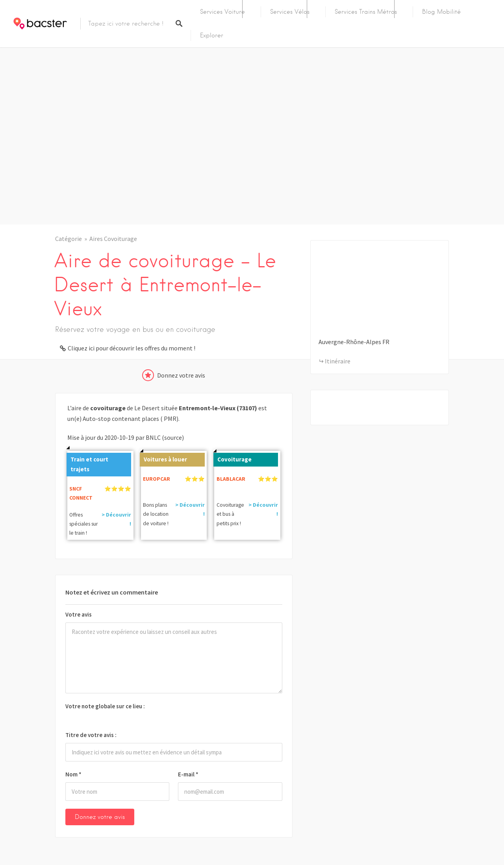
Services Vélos (290, 12)
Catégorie (69, 239)
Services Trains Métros (366, 12)
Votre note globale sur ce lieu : (105, 706)
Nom (73, 774)
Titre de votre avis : (91, 735)
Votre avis (79, 614)
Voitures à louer (163, 458)
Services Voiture (222, 12)
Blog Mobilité (441, 12)
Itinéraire (338, 361)
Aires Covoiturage (113, 239)
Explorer (212, 35)
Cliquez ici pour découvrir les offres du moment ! (132, 348)
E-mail (188, 774)
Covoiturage (233, 458)
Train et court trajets (87, 463)
